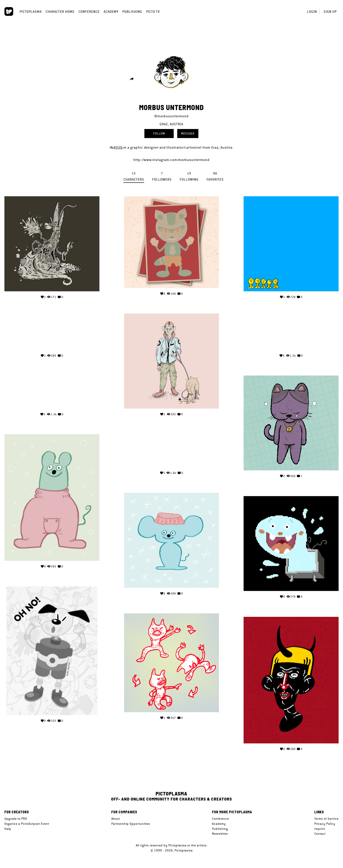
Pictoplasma (31, 12)
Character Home (60, 12)
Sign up (330, 12)
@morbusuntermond (171, 116)
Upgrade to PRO (16, 819)
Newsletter (220, 834)
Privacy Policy (325, 824)
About (116, 819)
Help (8, 829)
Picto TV (153, 12)
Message (188, 133)
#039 (118, 147)
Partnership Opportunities (131, 824)
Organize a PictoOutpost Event (27, 824)
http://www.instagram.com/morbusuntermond (171, 160)
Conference (89, 12)
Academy (111, 12)
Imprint (320, 829)
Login (312, 12)
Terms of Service (326, 819)
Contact (320, 834)
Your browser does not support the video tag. (52, 333)
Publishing (132, 12)
